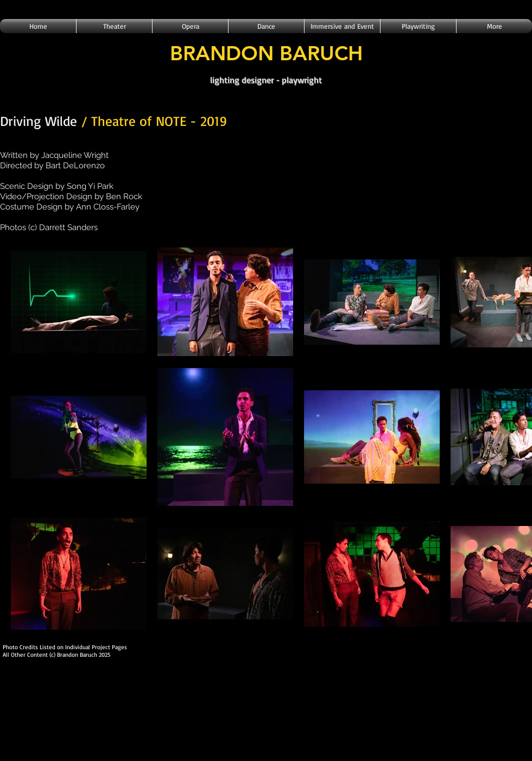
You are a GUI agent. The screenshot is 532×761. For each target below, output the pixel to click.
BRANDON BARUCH (266, 53)
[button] (114, 26)
